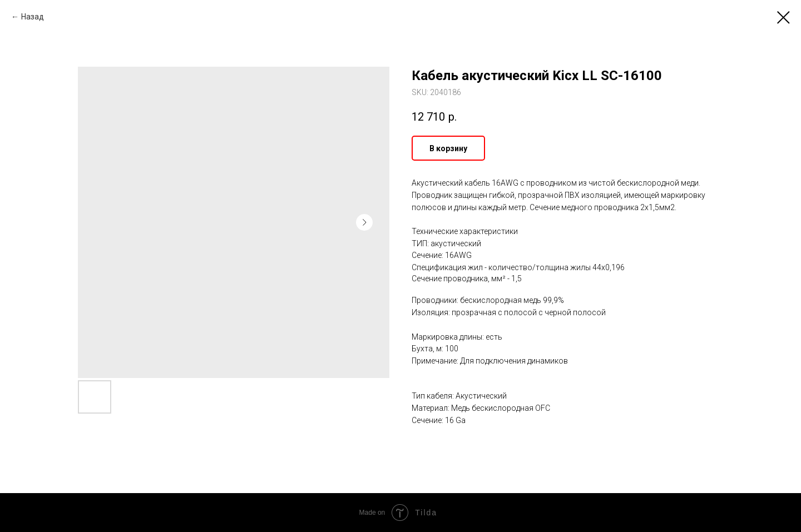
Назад (33, 17)
